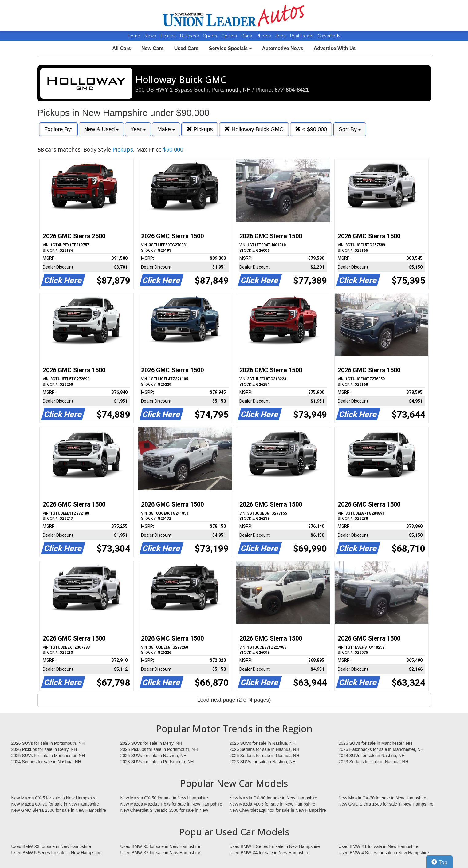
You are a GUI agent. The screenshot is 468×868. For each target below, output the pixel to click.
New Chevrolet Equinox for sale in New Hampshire (278, 810)
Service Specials (230, 48)
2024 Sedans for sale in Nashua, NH (46, 762)
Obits (247, 36)
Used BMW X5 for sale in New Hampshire (160, 846)
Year (138, 129)
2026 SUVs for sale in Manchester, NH (376, 743)
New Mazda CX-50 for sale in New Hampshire (164, 798)
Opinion (230, 36)
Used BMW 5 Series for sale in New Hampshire (57, 853)
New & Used (101, 129)
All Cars (122, 48)
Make (166, 129)
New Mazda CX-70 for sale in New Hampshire (55, 804)
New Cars (153, 48)
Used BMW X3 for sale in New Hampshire (51, 846)
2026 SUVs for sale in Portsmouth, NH (48, 743)
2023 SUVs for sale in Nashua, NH (263, 762)
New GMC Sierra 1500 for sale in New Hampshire (386, 804)
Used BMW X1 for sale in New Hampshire (379, 846)
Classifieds (329, 36)
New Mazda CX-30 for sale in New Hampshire (383, 798)
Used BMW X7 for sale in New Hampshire (160, 853)
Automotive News (282, 48)
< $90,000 (311, 129)
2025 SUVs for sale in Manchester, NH (48, 756)
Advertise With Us (335, 48)
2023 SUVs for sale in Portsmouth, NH (157, 762)
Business (190, 36)
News (150, 36)
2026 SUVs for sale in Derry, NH (151, 743)
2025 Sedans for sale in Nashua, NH (264, 756)
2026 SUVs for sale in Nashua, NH (263, 743)
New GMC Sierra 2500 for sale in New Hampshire (59, 810)
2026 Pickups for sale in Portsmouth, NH (159, 749)
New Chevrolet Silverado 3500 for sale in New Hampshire (164, 811)
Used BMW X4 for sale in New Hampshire (269, 853)
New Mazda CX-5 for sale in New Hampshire (54, 798)
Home (134, 36)
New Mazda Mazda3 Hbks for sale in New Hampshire (171, 804)
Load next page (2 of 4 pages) (234, 700)
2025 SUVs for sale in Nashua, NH (154, 756)
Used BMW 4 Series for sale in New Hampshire (384, 853)
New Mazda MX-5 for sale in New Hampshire (272, 804)
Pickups (200, 129)
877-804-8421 (292, 90)
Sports (211, 36)
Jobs (281, 36)
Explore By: (58, 129)
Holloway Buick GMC (254, 129)
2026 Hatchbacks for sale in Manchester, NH (381, 749)
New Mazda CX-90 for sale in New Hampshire (273, 798)
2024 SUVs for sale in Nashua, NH (372, 756)
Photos (264, 36)
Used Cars (186, 48)
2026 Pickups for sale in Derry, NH (44, 749)
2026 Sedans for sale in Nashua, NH (264, 749)
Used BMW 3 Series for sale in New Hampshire (275, 846)
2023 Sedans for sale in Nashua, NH (374, 762)
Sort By (350, 129)
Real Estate (302, 36)
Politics (168, 36)
